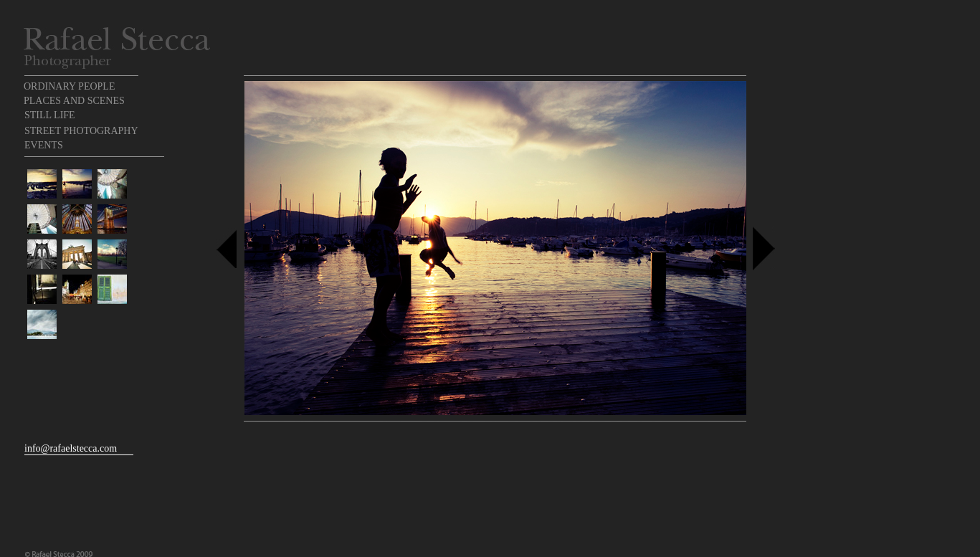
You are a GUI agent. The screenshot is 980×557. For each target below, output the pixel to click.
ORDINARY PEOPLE (69, 86)
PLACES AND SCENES (74, 101)
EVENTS (44, 145)
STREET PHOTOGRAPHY (81, 131)
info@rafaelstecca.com (71, 448)
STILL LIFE (50, 115)
